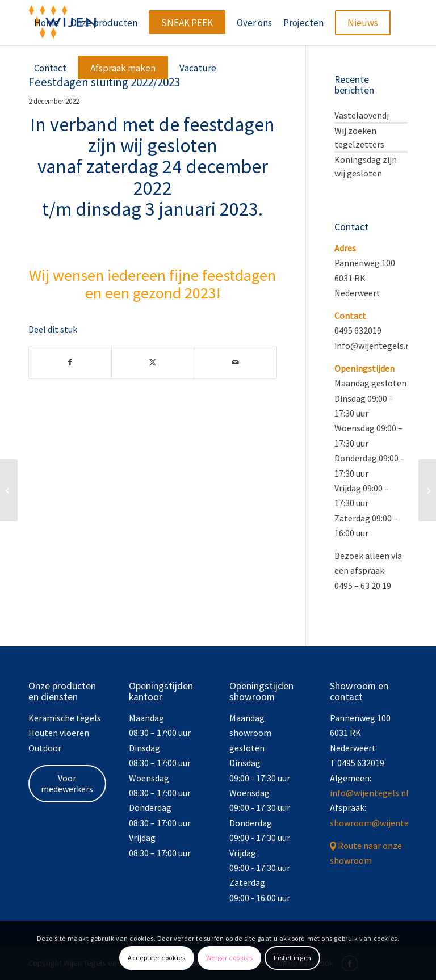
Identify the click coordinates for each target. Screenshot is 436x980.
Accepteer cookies (156, 958)
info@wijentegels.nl (369, 793)
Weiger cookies (229, 958)
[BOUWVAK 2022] (9, 490)
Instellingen (293, 958)
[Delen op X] (153, 362)
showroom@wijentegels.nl (382, 823)
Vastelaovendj (362, 115)
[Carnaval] (427, 490)
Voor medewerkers (67, 783)
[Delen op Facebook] (70, 362)
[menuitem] (47, 23)
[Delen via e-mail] (235, 362)
